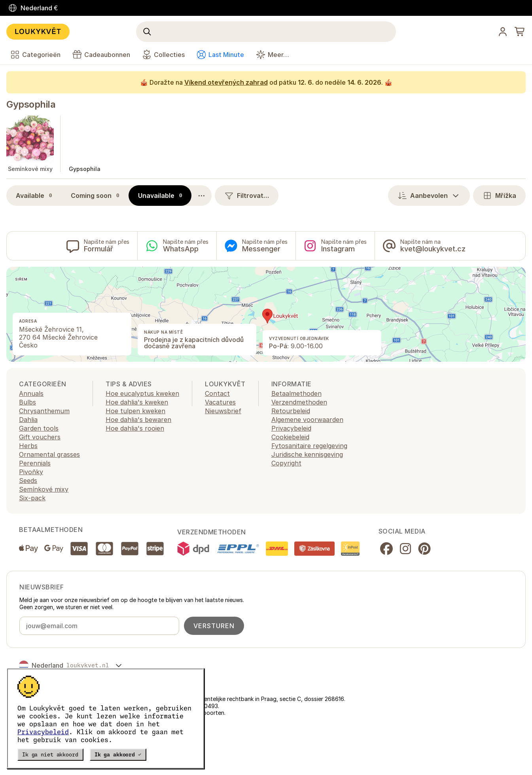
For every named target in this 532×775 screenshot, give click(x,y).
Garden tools (39, 428)
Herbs (28, 446)
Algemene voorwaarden (307, 420)
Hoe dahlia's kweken (137, 402)
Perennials (35, 463)
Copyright (286, 463)
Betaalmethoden (296, 393)
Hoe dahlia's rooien (135, 428)
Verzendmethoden (299, 402)
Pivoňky (31, 472)
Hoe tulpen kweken (135, 411)
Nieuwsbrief (223, 411)
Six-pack (32, 498)
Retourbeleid (291, 411)
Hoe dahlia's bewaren (138, 420)
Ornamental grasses (49, 454)
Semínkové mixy (44, 489)
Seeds (28, 481)
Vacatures (220, 402)
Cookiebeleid (290, 437)
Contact (217, 393)
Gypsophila (31, 104)
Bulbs (27, 402)
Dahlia (28, 420)
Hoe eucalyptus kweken (142, 393)
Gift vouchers (40, 437)
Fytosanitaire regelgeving (309, 446)
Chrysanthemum (44, 411)
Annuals (31, 393)
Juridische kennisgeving (307, 454)
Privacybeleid (43, 732)
